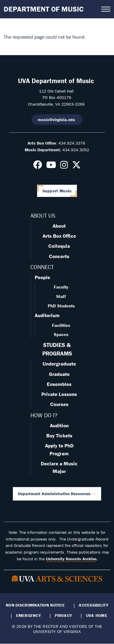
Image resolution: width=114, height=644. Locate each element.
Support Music (57, 191)
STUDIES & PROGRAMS (57, 349)
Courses (59, 404)
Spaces (61, 334)
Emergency (28, 615)
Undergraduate (59, 364)
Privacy (63, 615)
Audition (59, 425)
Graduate (59, 374)
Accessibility (93, 605)
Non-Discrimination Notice (35, 605)
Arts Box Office (59, 236)
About (59, 226)
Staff (61, 296)
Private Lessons (59, 394)
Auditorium (47, 315)
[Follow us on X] (76, 166)
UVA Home (97, 615)
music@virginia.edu (57, 120)
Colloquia (59, 246)
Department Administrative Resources (54, 494)
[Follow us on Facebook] (38, 166)
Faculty (61, 287)
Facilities (61, 325)
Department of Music (44, 9)
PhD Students (61, 306)
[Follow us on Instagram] (64, 166)
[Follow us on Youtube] (51, 166)
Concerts (59, 256)
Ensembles (59, 384)
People (42, 277)
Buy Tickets (59, 436)
